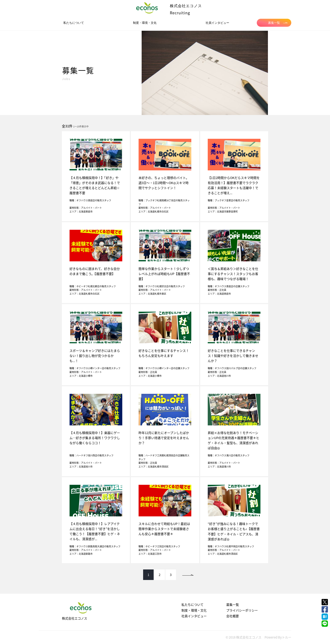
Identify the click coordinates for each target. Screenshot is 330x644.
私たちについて (74, 23)
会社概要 (233, 616)
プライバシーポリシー (242, 610)
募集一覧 (278, 23)
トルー (287, 637)
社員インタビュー (217, 23)
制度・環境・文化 (145, 23)
